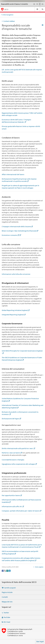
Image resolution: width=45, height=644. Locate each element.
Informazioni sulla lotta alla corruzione (16, 274)
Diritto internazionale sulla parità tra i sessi (17, 448)
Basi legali (40, 641)
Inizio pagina (39, 567)
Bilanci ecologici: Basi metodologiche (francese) (19, 231)
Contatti (5, 597)
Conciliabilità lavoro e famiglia (13, 460)
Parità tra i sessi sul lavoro (11, 453)
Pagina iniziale (7, 592)
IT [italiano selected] (40, 4)
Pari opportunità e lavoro (11, 495)
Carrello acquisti (10, 588)
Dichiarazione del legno (10, 419)
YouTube (7, 617)
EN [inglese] (42, 4)
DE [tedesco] (34, 4)
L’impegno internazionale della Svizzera (16, 226)
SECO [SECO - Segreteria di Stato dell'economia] (6, 9)
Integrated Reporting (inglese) (13, 315)
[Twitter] (5, 571)
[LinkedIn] (10, 571)
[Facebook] (3, 571)
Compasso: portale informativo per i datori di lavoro (21, 511)
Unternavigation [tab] (8, 15)
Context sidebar (9, 21)
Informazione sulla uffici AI (12, 506)
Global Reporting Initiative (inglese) (15, 310)
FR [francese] (37, 4)
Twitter (6, 613)
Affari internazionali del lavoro (13, 174)
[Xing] (7, 571)
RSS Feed (7, 622)
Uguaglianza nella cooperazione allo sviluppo (18, 464)
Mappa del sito (7, 602)
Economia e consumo (9, 235)
